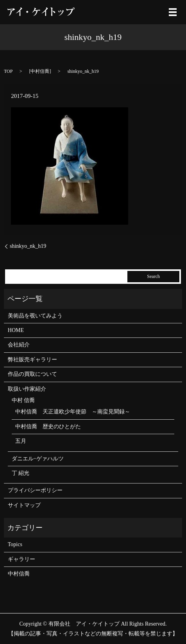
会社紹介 (19, 345)
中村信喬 (40, 71)
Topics (15, 544)
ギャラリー (21, 559)
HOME (16, 330)
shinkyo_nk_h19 (28, 246)
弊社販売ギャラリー (32, 360)
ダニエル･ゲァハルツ (38, 459)
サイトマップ (24, 505)
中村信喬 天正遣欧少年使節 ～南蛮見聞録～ (73, 412)
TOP (8, 71)
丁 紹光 (21, 473)
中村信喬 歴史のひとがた (48, 427)
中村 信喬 (23, 400)
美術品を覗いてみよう (35, 316)
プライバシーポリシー (35, 490)
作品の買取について (32, 374)
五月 (21, 441)
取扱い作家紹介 (27, 389)
